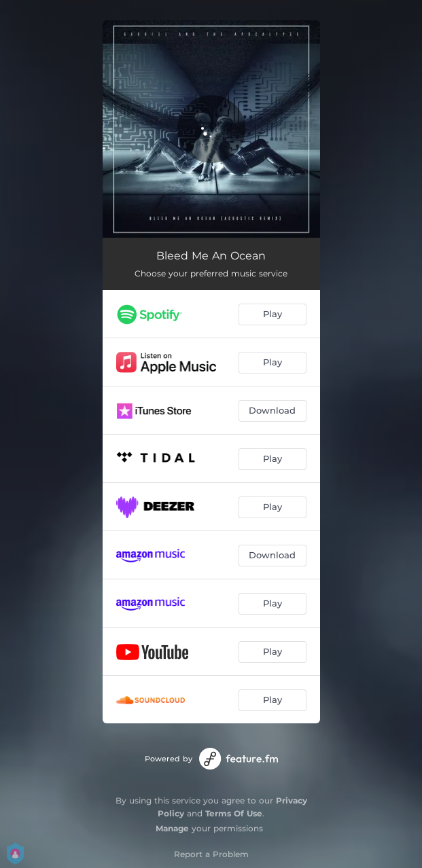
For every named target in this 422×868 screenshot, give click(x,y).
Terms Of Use (234, 813)
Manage (172, 828)
